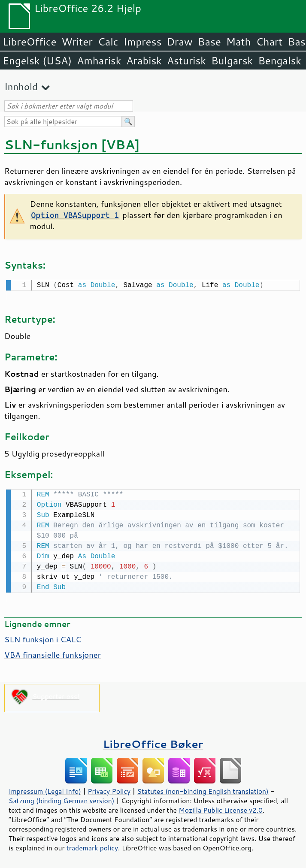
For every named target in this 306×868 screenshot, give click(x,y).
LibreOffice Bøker (153, 742)
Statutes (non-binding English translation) (203, 789)
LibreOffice (29, 42)
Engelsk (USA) (37, 60)
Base (209, 42)
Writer (77, 42)
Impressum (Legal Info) (45, 789)
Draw (179, 42)
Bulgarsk (232, 60)
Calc (108, 42)
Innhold (21, 86)
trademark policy (92, 846)
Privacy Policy (109, 789)
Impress (143, 42)
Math (239, 42)
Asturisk (186, 60)
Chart (269, 42)
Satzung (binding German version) (62, 799)
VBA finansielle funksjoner (53, 653)
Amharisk (99, 60)
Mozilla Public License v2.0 (221, 808)
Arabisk (144, 60)
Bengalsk (280, 60)
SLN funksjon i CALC (43, 638)
